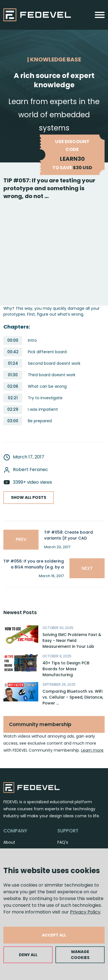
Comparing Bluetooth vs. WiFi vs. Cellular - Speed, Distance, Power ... (73, 697)
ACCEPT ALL (54, 935)
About (9, 842)
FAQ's (63, 842)
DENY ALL (28, 955)
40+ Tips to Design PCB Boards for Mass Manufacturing (66, 669)
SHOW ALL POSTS (29, 497)
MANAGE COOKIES (80, 955)
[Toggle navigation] (100, 15)
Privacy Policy (85, 912)
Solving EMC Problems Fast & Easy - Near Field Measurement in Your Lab (72, 641)
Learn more (92, 750)
